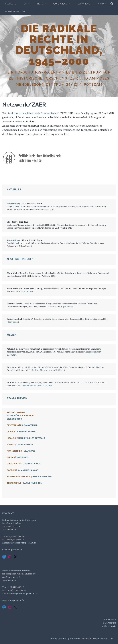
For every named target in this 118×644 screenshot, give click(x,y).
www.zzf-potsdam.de (12, 550)
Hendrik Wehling (42, 477)
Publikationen (84, 4)
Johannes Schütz (27, 432)
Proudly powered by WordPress (65, 638)
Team (25, 4)
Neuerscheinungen (20, 259)
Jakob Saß (22, 457)
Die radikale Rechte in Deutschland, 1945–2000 (59, 45)
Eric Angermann (29, 425)
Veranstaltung (13, 204)
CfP (9, 222)
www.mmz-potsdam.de (13, 600)
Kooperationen (60, 4)
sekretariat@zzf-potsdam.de (23, 543)
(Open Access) (27, 291)
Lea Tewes (29, 451)
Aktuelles (14, 190)
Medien (12, 335)
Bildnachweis (109, 626)
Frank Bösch (14, 416)
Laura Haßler (25, 444)
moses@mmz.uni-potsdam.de (23, 593)
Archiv (101, 4)
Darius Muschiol (32, 483)
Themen (40, 4)
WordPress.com (105, 638)
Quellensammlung (15, 12)
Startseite (11, 4)
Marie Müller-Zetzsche (32, 438)
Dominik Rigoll (32, 464)
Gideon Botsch (15, 419)
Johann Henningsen (28, 470)
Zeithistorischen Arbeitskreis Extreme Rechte (33, 113)
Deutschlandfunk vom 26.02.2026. (37, 385)
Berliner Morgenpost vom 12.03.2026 (48, 370)
